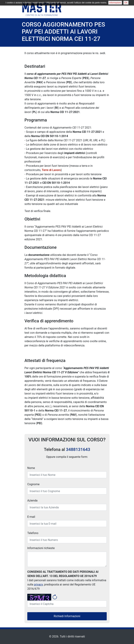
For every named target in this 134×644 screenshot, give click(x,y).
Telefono (33, 533)
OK (126, 3)
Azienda (32, 501)
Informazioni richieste (41, 548)
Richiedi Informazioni (67, 616)
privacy (38, 584)
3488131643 (78, 449)
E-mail (31, 517)
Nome (31, 468)
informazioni (115, 3)
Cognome (33, 484)
